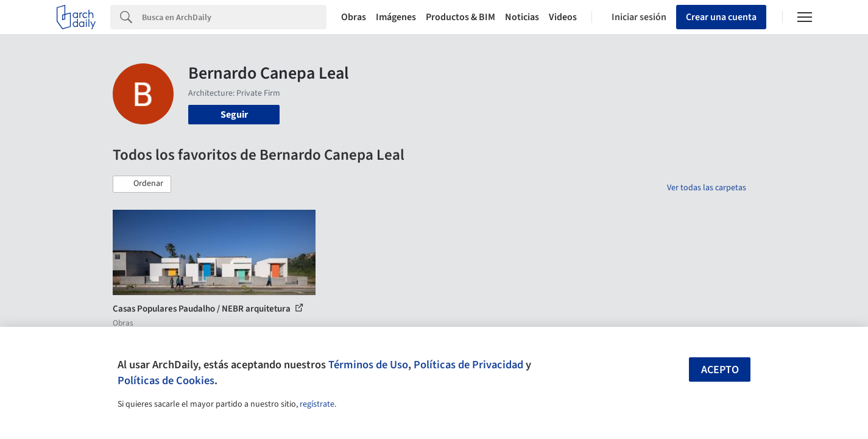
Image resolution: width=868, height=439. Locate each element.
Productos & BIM (460, 17)
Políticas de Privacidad (468, 365)
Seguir (234, 115)
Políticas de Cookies (166, 380)
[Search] (234, 17)
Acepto (720, 370)
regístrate (317, 404)
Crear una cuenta (721, 17)
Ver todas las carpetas (707, 188)
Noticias (522, 17)
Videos (563, 17)
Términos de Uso (368, 365)
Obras (354, 17)
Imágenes (396, 17)
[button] (142, 184)
